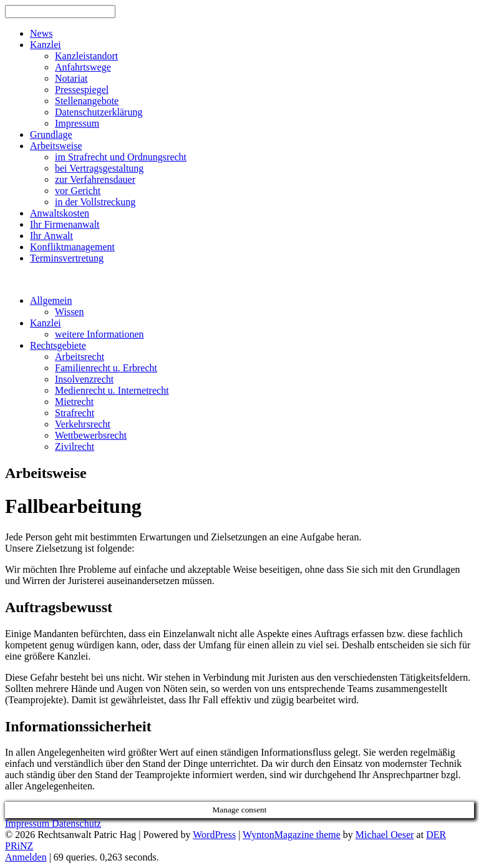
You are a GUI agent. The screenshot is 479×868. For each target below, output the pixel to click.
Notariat (71, 78)
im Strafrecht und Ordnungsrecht (121, 157)
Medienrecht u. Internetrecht (112, 390)
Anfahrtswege (83, 67)
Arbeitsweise (56, 146)
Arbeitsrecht (80, 357)
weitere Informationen (99, 334)
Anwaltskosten (60, 213)
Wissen (69, 312)
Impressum (77, 123)
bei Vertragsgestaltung (99, 168)
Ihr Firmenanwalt (65, 224)
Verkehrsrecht (83, 424)
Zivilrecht (75, 446)
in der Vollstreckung (95, 202)
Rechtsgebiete (58, 345)
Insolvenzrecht (84, 379)
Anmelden (26, 857)
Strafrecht (75, 413)
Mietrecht (74, 402)
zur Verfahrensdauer (95, 179)
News (41, 33)
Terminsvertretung (67, 258)
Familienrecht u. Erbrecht (106, 368)
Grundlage (51, 134)
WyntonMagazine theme (292, 835)
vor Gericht (78, 191)
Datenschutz (76, 823)
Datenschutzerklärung (99, 112)
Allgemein (51, 300)
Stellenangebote (87, 101)
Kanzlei (46, 45)
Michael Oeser (385, 835)
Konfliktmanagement (72, 247)
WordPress (214, 835)
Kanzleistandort (86, 56)
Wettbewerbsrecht (91, 435)
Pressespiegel (82, 90)
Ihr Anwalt (51, 236)
